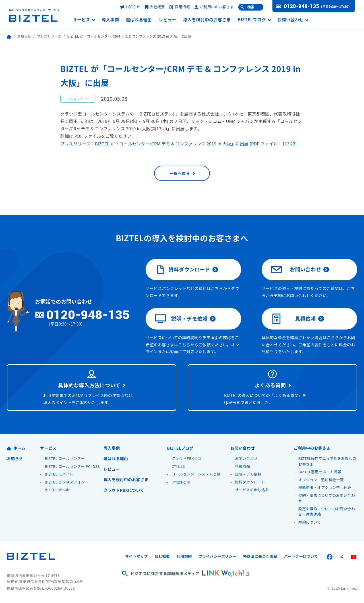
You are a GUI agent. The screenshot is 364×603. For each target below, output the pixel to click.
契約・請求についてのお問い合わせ (327, 498)
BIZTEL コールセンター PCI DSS (72, 466)
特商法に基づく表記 (260, 556)
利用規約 (184, 556)
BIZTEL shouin (58, 490)
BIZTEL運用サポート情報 (320, 472)
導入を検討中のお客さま (207, 20)
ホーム (16, 448)
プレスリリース (49, 36)
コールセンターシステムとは (196, 474)
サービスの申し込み (252, 490)
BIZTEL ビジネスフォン (65, 482)
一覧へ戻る (180, 173)
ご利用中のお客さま (214, 7)
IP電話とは (181, 482)
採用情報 (180, 7)
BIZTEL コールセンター (65, 458)
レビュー (167, 20)
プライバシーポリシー (217, 556)
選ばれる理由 (139, 20)
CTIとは (178, 466)
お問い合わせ (290, 20)
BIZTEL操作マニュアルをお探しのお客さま (327, 461)
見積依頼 (293, 319)
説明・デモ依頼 (181, 319)
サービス (81, 20)
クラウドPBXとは (186, 458)
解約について (310, 522)
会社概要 (155, 7)
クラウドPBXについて (124, 490)
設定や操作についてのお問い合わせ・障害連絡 (327, 512)
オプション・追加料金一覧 (321, 480)
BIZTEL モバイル (59, 474)
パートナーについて (301, 556)
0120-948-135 (301, 6)
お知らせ (130, 7)
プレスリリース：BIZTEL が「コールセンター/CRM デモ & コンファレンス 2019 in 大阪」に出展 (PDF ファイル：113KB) (179, 144)
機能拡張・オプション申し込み (325, 487)
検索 (251, 7)
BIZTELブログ (252, 20)
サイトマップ (136, 556)
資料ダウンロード (182, 269)
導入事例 (110, 20)
